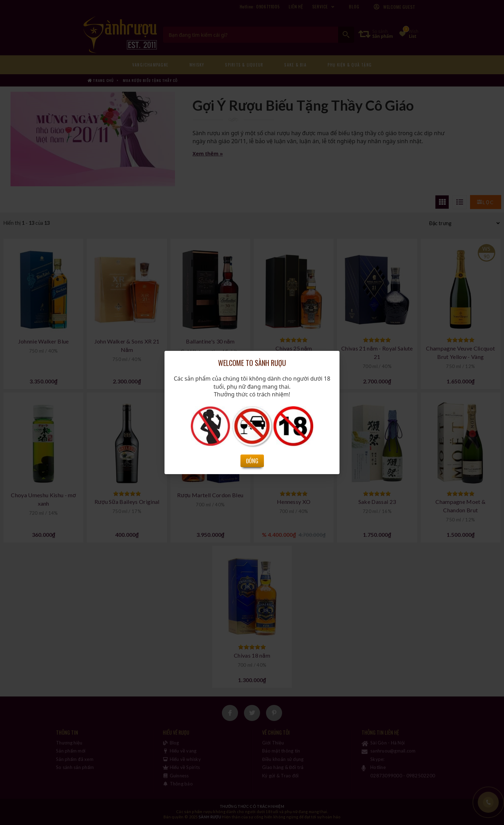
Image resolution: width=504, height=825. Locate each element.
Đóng (252, 461)
